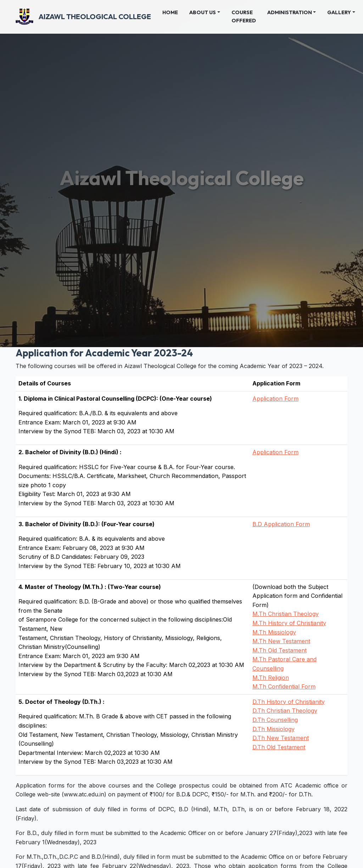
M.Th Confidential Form (284, 686)
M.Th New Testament (281, 641)
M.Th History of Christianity (289, 623)
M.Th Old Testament (280, 650)
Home (173, 12)
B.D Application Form (281, 524)
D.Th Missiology (273, 729)
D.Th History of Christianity (289, 702)
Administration (290, 12)
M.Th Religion (271, 678)
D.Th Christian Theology (285, 711)
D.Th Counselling (275, 720)
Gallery (339, 12)
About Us (203, 12)
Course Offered (244, 16)
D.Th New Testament (281, 738)
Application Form (275, 399)
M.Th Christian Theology (286, 614)
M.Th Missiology (274, 632)
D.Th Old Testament (279, 747)
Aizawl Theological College (83, 17)
